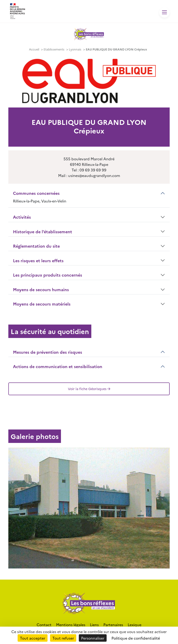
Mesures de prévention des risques (48, 352)
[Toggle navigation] (164, 12)
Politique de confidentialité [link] (136, 638)
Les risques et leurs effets (38, 260)
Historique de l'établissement (43, 232)
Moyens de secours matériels (42, 304)
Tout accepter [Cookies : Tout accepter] (33, 638)
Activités (22, 217)
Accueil (34, 49)
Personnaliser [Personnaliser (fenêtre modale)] (93, 638)
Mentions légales (71, 625)
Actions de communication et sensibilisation (58, 366)
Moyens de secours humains (41, 289)
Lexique (135, 625)
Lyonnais (75, 49)
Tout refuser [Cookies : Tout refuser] (63, 638)
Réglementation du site (36, 246)
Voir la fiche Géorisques (89, 389)
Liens (94, 625)
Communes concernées (36, 193)
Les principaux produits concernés (48, 275)
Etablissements (54, 49)
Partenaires (113, 625)
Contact (44, 625)
